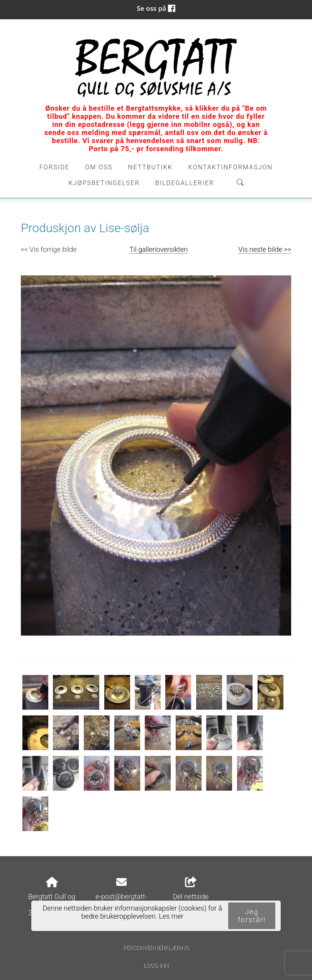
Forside (54, 167)
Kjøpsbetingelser (104, 183)
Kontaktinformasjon (230, 167)
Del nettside (191, 889)
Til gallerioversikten (159, 249)
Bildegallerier (185, 183)
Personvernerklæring (156, 948)
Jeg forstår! (252, 916)
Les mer (171, 916)
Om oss (99, 167)
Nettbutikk (150, 167)
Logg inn (156, 966)
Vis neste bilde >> (265, 249)
